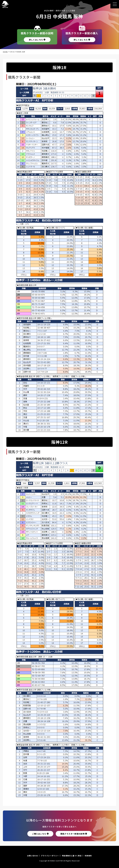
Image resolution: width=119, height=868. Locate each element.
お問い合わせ (33, 856)
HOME (5, 52)
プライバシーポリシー (50, 856)
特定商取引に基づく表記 (72, 856)
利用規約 (88, 856)
